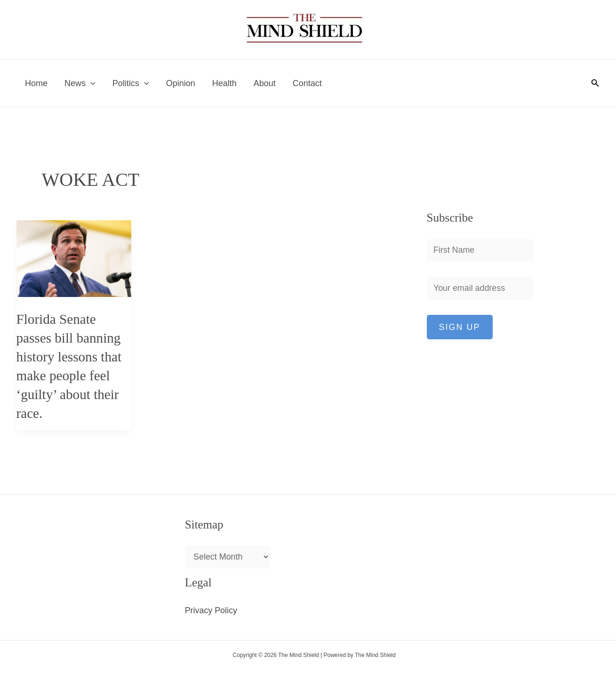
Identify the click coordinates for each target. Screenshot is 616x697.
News (80, 83)
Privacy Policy (211, 611)
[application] (91, 83)
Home (36, 83)
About (265, 83)
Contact (307, 83)
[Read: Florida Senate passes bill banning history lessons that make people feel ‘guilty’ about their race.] (74, 258)
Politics (131, 83)
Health (224, 83)
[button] (595, 83)
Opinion (181, 83)
